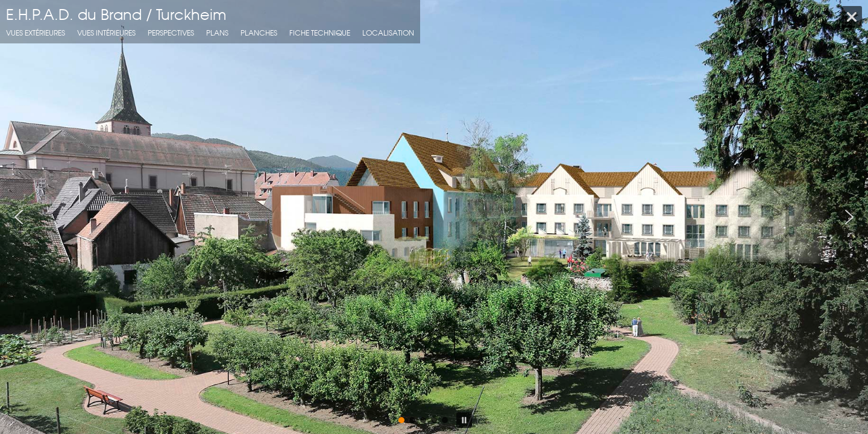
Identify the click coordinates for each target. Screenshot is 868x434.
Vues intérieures (106, 33)
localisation (388, 33)
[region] (434, 217)
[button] (19, 217)
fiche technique (320, 33)
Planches (259, 33)
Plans (217, 33)
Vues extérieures (36, 33)
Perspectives (171, 33)
